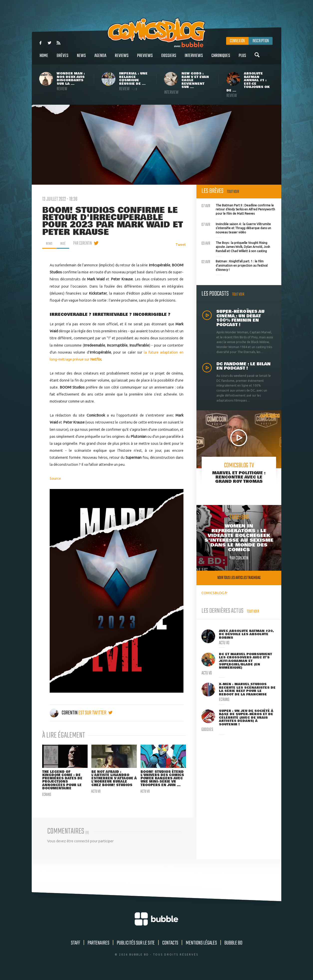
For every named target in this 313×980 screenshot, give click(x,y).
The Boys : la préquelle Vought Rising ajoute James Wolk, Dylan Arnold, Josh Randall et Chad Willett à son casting (236, 246)
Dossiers (169, 58)
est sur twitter (95, 713)
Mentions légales (201, 949)
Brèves (63, 58)
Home (44, 58)
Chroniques (221, 58)
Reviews (122, 58)
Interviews (194, 58)
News (81, 58)
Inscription (261, 41)
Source (55, 478)
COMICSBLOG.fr (214, 593)
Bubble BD (233, 949)
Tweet (181, 245)
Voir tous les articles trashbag (239, 578)
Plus (242, 58)
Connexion (237, 41)
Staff (76, 949)
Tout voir (233, 192)
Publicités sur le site (136, 949)
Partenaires (98, 949)
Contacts (170, 949)
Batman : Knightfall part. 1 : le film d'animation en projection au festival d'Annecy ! (235, 265)
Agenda (100, 58)
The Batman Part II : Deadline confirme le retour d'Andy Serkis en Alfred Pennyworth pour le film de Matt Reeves (238, 209)
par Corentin (85, 243)
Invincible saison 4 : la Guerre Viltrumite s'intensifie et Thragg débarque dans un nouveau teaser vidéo (236, 228)
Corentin (64, 713)
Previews (145, 58)
